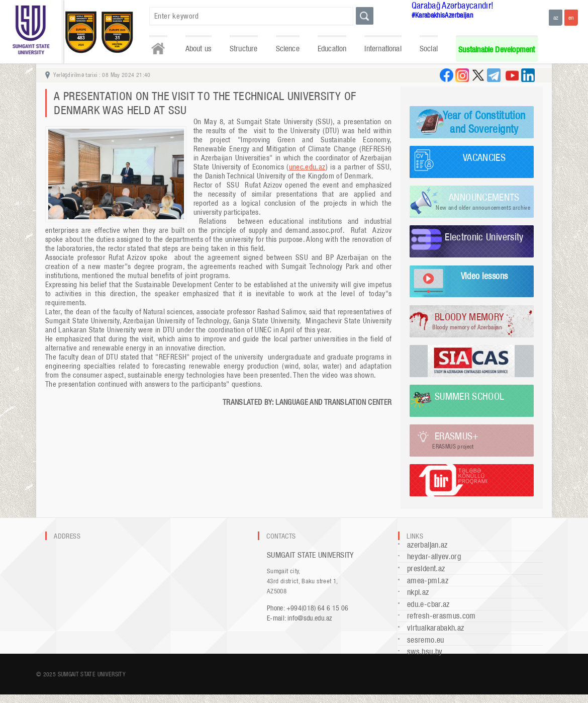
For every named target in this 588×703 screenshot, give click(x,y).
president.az (426, 568)
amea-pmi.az (428, 581)
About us (199, 49)
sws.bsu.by (425, 651)
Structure (244, 49)
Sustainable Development (497, 50)
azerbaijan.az (427, 545)
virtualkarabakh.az (435, 628)
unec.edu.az (307, 167)
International (383, 49)
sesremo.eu (426, 640)
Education (332, 49)
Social (429, 49)
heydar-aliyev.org (434, 556)
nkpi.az (418, 592)
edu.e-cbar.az (428, 604)
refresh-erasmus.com (442, 616)
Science (288, 49)
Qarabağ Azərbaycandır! (453, 5)
